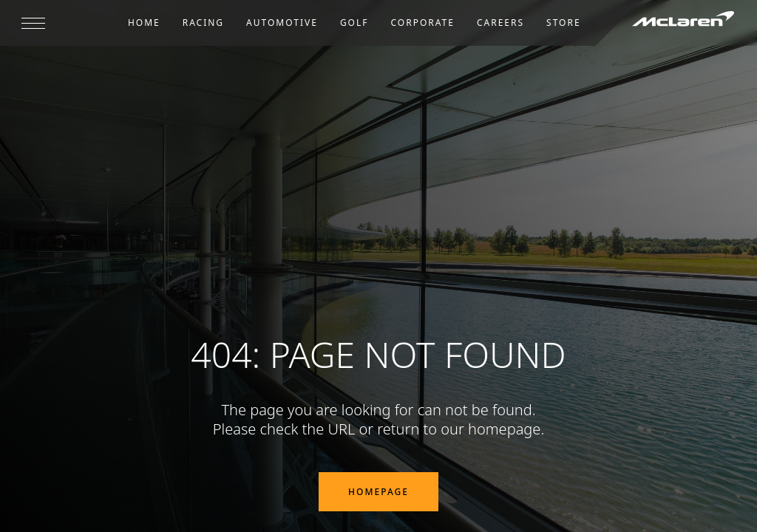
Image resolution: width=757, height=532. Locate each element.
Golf (354, 23)
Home (144, 23)
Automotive (282, 23)
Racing (203, 23)
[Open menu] (33, 23)
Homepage (378, 492)
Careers (500, 23)
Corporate (423, 23)
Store (564, 23)
